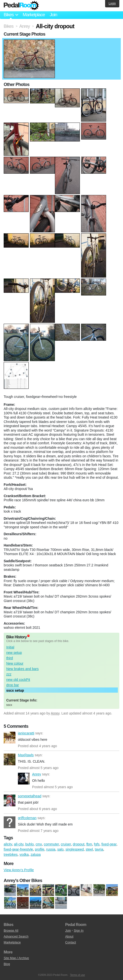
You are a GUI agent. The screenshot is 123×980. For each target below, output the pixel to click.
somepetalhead (10, 800)
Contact (71, 942)
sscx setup (15, 690)
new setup (14, 653)
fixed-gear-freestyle (18, 849)
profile (40, 849)
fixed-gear (109, 844)
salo (61, 849)
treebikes (11, 854)
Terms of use (78, 975)
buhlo (29, 844)
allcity (8, 844)
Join (53, 15)
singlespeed (75, 849)
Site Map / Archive (16, 958)
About (69, 936)
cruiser (66, 844)
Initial (10, 647)
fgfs (97, 844)
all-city (19, 844)
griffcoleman (10, 822)
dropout (79, 844)
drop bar (12, 685)
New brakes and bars (22, 669)
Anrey (55, 713)
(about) (28, 636)
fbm (89, 844)
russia (51, 849)
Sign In (79, 931)
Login (112, 3)
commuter (51, 844)
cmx (39, 844)
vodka (24, 854)
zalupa (36, 854)
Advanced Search (16, 936)
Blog (7, 964)
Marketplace (34, 15)
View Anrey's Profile (19, 870)
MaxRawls (10, 759)
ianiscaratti (10, 738)
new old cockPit (18, 680)
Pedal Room (21, 6)
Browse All (11, 931)
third (9, 658)
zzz (9, 674)
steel (89, 849)
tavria (99, 849)
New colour (15, 663)
